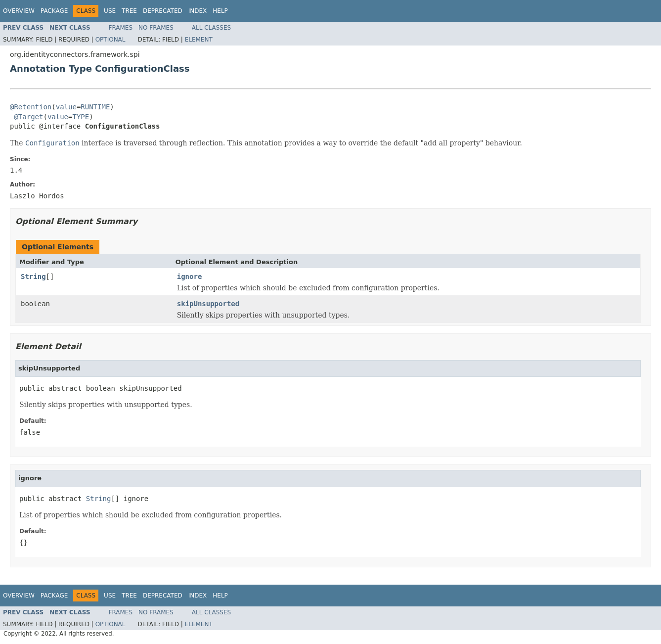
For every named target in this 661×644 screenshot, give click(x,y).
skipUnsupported (208, 304)
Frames (121, 28)
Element (199, 40)
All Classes (211, 28)
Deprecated (163, 11)
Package (54, 11)
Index (198, 11)
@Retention (31, 107)
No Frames (156, 28)
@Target (28, 117)
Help (220, 11)
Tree (129, 11)
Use (110, 11)
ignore (190, 276)
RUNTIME (95, 107)
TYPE (81, 117)
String (33, 276)
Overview (19, 11)
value (66, 107)
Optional (110, 40)
